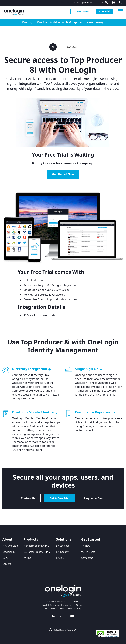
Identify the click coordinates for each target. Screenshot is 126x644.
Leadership (9, 552)
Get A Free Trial (60, 498)
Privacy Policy (68, 605)
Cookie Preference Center (54, 609)
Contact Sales (81, 11)
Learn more (95, 22)
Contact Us (28, 498)
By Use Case (63, 546)
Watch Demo (88, 552)
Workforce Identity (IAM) (37, 546)
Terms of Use (55, 605)
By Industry (62, 552)
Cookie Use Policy (74, 609)
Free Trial (104, 11)
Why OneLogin (10, 546)
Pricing (27, 558)
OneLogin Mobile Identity (35, 412)
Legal (45, 605)
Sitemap (79, 605)
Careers (7, 564)
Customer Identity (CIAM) (37, 552)
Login (100, 2)
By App (60, 558)
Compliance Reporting (95, 412)
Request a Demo (94, 498)
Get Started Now (63, 174)
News (5, 558)
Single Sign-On (89, 369)
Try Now (86, 546)
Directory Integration (32, 369)
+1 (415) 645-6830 (84, 2)
